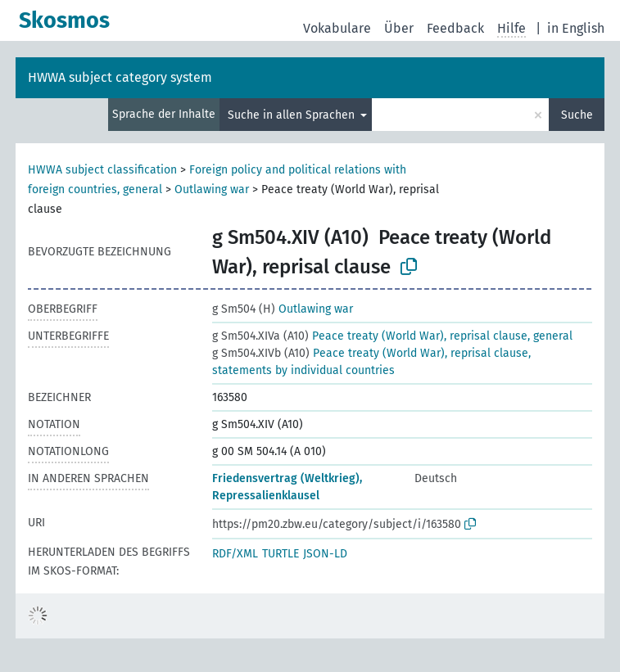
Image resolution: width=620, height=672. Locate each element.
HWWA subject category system (120, 77)
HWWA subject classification (102, 170)
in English (576, 28)
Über (399, 28)
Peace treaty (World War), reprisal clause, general (392, 336)
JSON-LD (325, 554)
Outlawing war (212, 189)
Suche (577, 115)
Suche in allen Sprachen (293, 115)
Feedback (455, 28)
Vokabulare (337, 28)
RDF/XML (235, 554)
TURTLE (281, 554)
